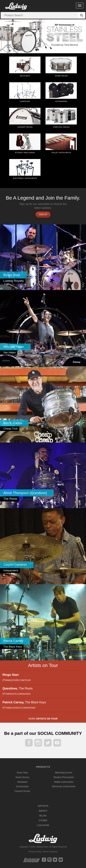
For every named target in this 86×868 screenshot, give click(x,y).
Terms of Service (50, 852)
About (43, 811)
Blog (43, 816)
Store (43, 820)
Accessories (22, 786)
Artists (43, 806)
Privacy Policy (35, 852)
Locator (43, 825)
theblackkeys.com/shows (19, 708)
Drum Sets (22, 773)
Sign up (43, 215)
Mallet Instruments (64, 782)
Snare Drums (22, 777)
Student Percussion (64, 777)
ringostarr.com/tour (17, 680)
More (43, 719)
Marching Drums (64, 773)
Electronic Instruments (64, 786)
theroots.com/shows (16, 694)
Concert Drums (22, 791)
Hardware (22, 782)
